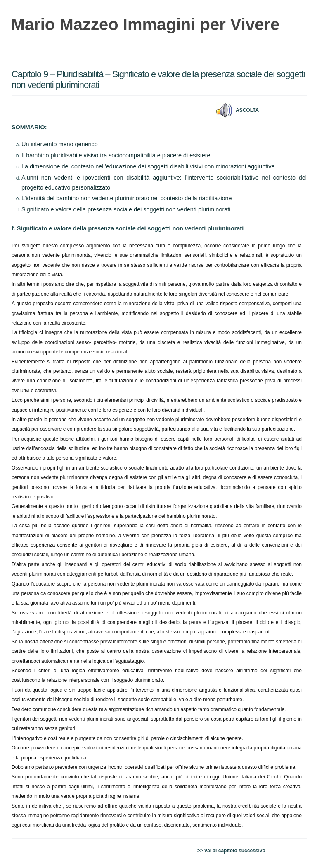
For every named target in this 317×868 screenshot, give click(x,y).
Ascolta (247, 110)
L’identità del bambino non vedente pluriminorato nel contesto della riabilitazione (127, 198)
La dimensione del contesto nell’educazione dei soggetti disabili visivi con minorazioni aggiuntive (148, 166)
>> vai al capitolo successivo (231, 851)
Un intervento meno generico (60, 144)
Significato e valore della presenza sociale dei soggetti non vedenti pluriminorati (126, 209)
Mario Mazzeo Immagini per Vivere (145, 24)
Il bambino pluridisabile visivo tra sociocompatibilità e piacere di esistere (116, 155)
